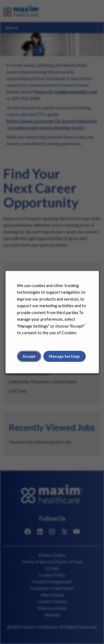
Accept (29, 357)
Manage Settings (64, 357)
